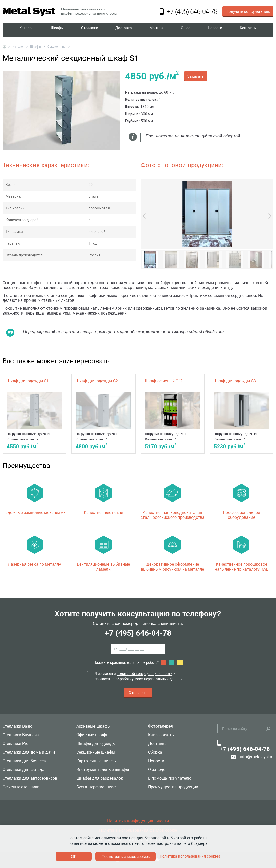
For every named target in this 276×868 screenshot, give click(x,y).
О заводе (157, 770)
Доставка (124, 30)
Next (269, 216)
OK (74, 856)
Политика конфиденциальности (138, 821)
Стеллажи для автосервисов (30, 778)
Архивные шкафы (93, 726)
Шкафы (57, 30)
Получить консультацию (248, 11)
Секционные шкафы (96, 752)
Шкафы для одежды (96, 744)
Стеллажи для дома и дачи (29, 752)
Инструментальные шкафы (103, 770)
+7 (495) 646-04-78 (138, 633)
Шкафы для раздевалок (100, 778)
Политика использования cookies (190, 856)
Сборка (155, 752)
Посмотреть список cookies (126, 856)
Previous (145, 216)
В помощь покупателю (170, 778)
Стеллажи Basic (17, 726)
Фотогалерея (160, 726)
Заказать (196, 76)
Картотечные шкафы (96, 761)
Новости (215, 30)
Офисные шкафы (93, 735)
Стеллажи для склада (23, 770)
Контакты (248, 30)
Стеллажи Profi (17, 744)
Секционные (57, 47)
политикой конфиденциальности (145, 674)
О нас (185, 30)
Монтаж (157, 30)
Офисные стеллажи (21, 787)
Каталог (26, 30)
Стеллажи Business (21, 735)
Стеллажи (89, 30)
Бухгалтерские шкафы (98, 787)
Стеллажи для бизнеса (24, 761)
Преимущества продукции (173, 787)
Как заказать (161, 735)
